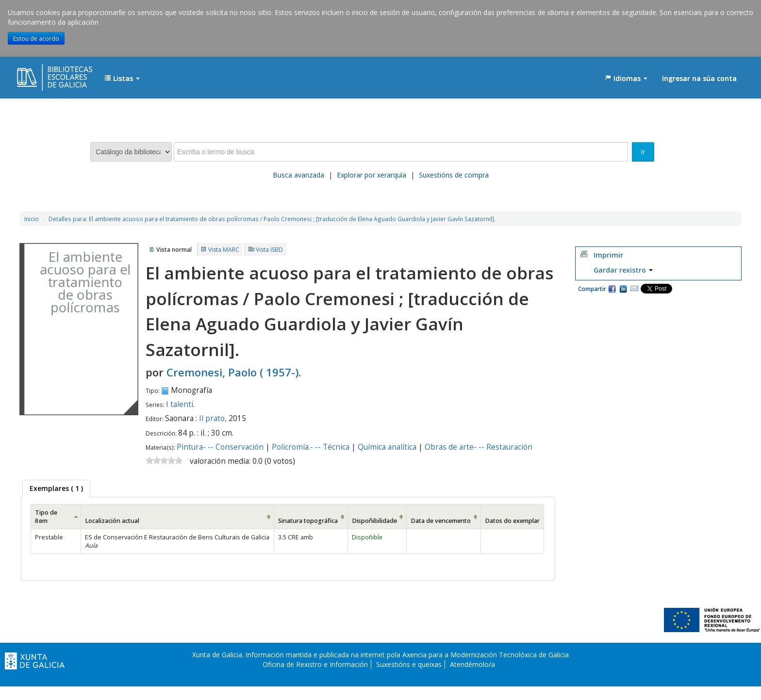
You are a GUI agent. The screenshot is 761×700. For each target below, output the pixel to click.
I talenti (180, 404)
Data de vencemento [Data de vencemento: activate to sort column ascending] (441, 521)
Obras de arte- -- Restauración (479, 447)
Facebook (612, 289)
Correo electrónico (634, 289)
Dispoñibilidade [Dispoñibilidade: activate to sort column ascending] (374, 521)
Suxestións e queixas (409, 664)
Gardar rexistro (623, 270)
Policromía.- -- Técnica (311, 447)
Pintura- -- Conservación (220, 447)
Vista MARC (224, 250)
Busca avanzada (298, 175)
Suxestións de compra (454, 175)
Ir (643, 152)
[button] (122, 79)
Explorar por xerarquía (372, 175)
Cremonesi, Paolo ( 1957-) (232, 372)
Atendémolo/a (472, 664)
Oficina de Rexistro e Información (315, 664)
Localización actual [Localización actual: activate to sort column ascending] (112, 521)
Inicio (32, 219)
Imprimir (608, 255)
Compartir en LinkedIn (623, 289)
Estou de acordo (36, 38)
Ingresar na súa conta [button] (699, 78)
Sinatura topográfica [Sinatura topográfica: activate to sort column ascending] (308, 521)
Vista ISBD (269, 250)
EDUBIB (41, 74)
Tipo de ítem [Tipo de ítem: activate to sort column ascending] (46, 517)
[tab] (56, 488)
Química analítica (387, 447)
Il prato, (214, 418)
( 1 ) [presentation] (56, 488)
